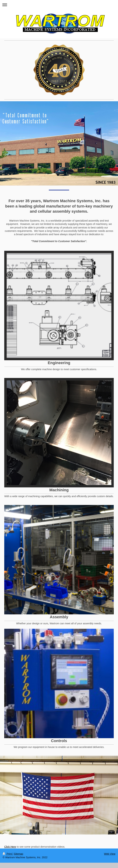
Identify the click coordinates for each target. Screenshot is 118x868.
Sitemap (18, 854)
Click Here (10, 847)
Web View (110, 854)
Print (8, 854)
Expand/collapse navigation (59, 5)
